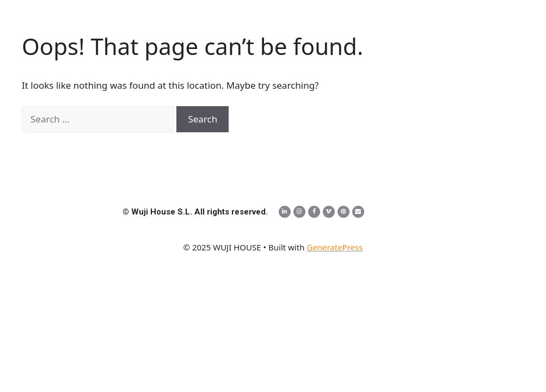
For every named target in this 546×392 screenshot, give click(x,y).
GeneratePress (335, 247)
